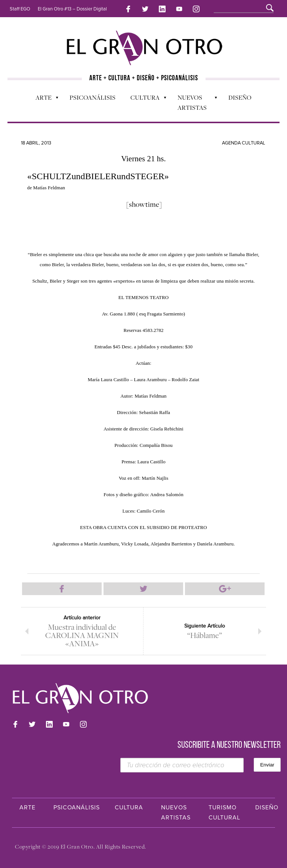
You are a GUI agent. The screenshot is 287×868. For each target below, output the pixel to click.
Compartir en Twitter (143, 589)
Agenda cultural (244, 143)
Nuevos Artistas (194, 102)
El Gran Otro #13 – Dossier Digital (72, 9)
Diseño (240, 97)
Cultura (145, 99)
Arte (43, 99)
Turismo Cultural (224, 813)
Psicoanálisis (92, 97)
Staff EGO (20, 9)
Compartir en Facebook (62, 589)
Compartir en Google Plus (225, 589)
